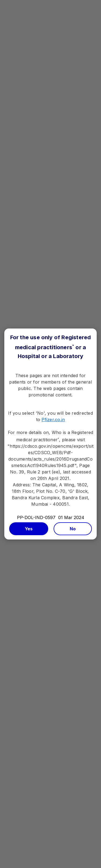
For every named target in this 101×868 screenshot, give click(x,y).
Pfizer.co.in (53, 420)
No (73, 529)
